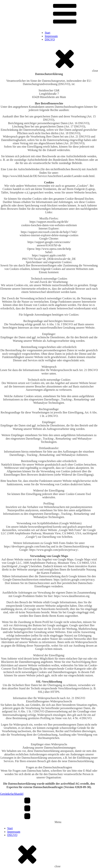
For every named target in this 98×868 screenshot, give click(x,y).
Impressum (51, 36)
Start (47, 33)
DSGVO (50, 39)
